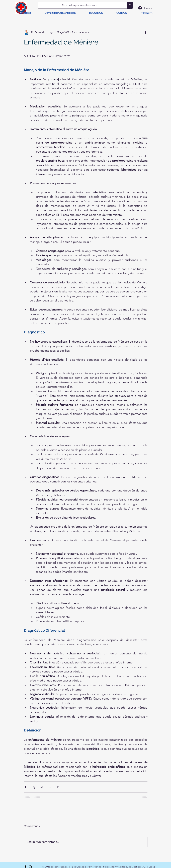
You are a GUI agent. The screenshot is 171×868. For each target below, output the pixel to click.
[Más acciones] (145, 32)
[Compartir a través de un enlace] (50, 787)
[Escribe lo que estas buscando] (80, 5)
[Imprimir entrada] (58, 787)
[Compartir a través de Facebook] (25, 787)
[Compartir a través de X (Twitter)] (34, 787)
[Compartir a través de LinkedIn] (42, 787)
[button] (96, 13)
